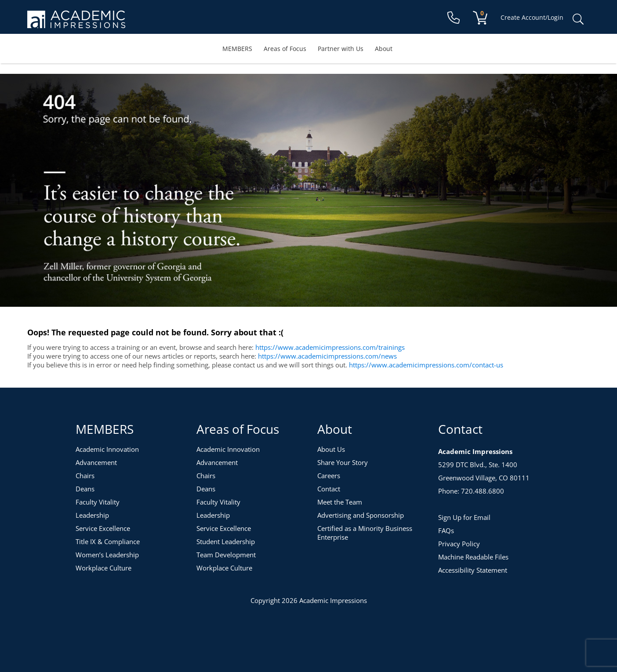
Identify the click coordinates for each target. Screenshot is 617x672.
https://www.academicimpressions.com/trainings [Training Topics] (330, 347)
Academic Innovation (107, 449)
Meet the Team (340, 502)
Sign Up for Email (464, 517)
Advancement (96, 462)
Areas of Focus (285, 49)
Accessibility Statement (473, 570)
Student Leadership (226, 541)
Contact (329, 489)
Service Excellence (103, 528)
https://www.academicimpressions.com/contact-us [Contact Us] (426, 365)
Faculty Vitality (98, 502)
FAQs (446, 530)
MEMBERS (237, 49)
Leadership (92, 515)
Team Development (226, 555)
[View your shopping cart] (480, 17)
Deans (85, 489)
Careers (329, 476)
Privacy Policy (459, 544)
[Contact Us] (454, 20)
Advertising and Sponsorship (361, 515)
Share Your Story (343, 462)
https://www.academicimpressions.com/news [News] (327, 356)
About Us (331, 449)
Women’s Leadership (107, 555)
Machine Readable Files (473, 557)
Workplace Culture (103, 568)
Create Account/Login (532, 17)
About (384, 49)
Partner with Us (341, 49)
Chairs (85, 476)
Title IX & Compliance (108, 541)
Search (578, 19)
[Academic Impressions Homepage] (76, 23)
